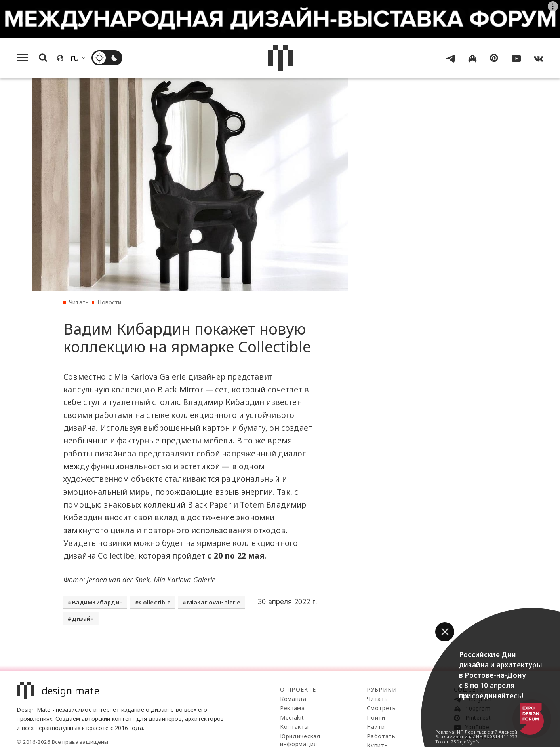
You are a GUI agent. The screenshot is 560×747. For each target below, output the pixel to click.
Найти (376, 727)
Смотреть (381, 708)
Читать (79, 302)
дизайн (83, 618)
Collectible (155, 602)
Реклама (292, 708)
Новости (109, 302)
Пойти (376, 718)
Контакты (294, 727)
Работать (381, 736)
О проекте (298, 689)
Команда (293, 699)
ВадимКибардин (97, 602)
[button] (445, 632)
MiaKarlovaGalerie (214, 602)
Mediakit (292, 718)
